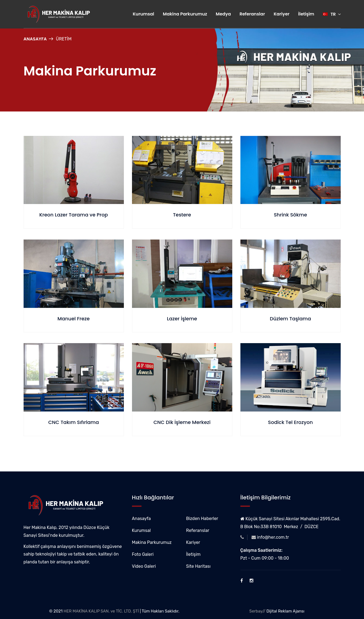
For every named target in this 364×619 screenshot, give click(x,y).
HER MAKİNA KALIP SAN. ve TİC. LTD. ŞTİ (101, 611)
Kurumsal (144, 14)
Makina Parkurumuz (185, 14)
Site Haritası (198, 566)
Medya (223, 14)
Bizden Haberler (202, 519)
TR (332, 14)
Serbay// (257, 611)
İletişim (306, 14)
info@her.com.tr (273, 537)
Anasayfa (35, 39)
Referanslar (252, 14)
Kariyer (282, 14)
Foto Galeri (143, 554)
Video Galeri (144, 566)
